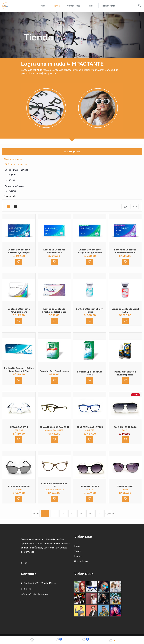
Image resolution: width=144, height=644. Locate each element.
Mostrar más (10, 196)
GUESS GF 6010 (125, 487)
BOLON (125, 430)
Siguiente (109, 514)
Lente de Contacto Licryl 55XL (125, 311)
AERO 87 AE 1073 (19, 427)
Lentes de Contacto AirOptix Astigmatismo (90, 251)
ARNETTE (90, 430)
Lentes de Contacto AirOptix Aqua (54, 251)
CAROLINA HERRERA (54, 490)
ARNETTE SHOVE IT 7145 (90, 427)
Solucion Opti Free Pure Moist (90, 373)
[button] (125, 207)
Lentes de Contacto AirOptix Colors (19, 311)
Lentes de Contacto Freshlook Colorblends (54, 311)
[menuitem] (43, 6)
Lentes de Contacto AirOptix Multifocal (125, 251)
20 (134, 207)
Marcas (78, 556)
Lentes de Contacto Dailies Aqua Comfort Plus (19, 370)
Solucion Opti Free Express (54, 371)
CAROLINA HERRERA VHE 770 (54, 485)
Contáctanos (81, 561)
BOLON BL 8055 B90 (19, 487)
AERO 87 (19, 430)
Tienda (78, 551)
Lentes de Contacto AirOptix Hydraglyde (19, 251)
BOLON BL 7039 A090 (125, 427)
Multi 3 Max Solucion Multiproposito (125, 373)
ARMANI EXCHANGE (54, 430)
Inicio (77, 546)
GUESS (90, 490)
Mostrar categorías (13, 159)
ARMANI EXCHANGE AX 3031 (54, 427)
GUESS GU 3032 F (90, 487)
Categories (72, 152)
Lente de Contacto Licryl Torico (90, 311)
